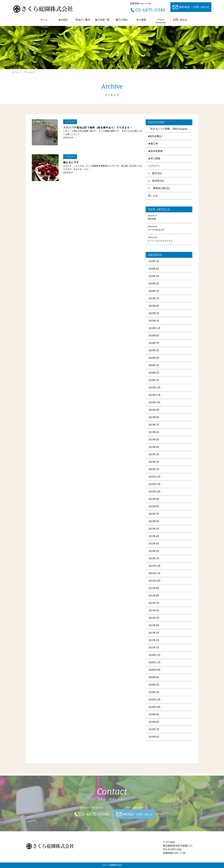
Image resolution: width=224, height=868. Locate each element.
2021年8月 (154, 599)
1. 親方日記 (155, 177)
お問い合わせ (180, 20)
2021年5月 (154, 622)
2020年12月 (154, 659)
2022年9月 (154, 503)
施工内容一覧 (102, 20)
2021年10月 (154, 585)
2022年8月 (154, 510)
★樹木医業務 (155, 155)
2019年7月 (154, 733)
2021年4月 (154, 629)
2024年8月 (154, 339)
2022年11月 (154, 488)
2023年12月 (154, 391)
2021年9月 (154, 592)
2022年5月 (154, 533)
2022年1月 (154, 562)
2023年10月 (154, 406)
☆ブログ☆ (154, 170)
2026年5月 (154, 265)
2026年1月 (154, 295)
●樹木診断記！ (156, 140)
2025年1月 (154, 325)
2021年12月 (154, 570)
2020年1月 (154, 696)
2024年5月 (154, 354)
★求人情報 (154, 162)
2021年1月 (154, 651)
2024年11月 (154, 332)
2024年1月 (154, 384)
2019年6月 (154, 741)
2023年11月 (154, 399)
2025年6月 (154, 310)
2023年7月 (154, 429)
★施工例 (153, 147)
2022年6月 (154, 525)
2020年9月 (154, 681)
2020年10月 (154, 674)
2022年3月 (154, 547)
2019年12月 (154, 703)
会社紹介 (63, 20)
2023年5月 (154, 443)
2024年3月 (154, 369)
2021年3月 (154, 637)
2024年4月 (154, 362)
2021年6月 (154, 614)
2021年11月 (154, 577)
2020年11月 (154, 666)
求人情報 (141, 20)
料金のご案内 (83, 20)
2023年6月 (154, 436)
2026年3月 (154, 280)
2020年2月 (154, 689)
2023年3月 (154, 458)
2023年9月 (154, 414)
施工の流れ (122, 20)
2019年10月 (154, 711)
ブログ (161, 20)
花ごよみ (153, 199)
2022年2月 (154, 555)
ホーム (44, 20)
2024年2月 (154, 377)
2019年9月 (154, 718)
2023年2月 (154, 466)
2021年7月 (154, 607)
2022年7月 (154, 518)
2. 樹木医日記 (156, 185)
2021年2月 (154, 644)
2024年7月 (154, 347)
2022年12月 (154, 481)
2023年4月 (154, 451)
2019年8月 (154, 726)
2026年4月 (154, 273)
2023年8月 (154, 421)
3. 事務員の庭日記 (159, 192)
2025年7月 (154, 302)
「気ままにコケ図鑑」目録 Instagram (168, 133)
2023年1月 (154, 473)
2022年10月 (154, 495)
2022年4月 (154, 540)
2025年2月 (154, 317)
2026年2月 (154, 287)
